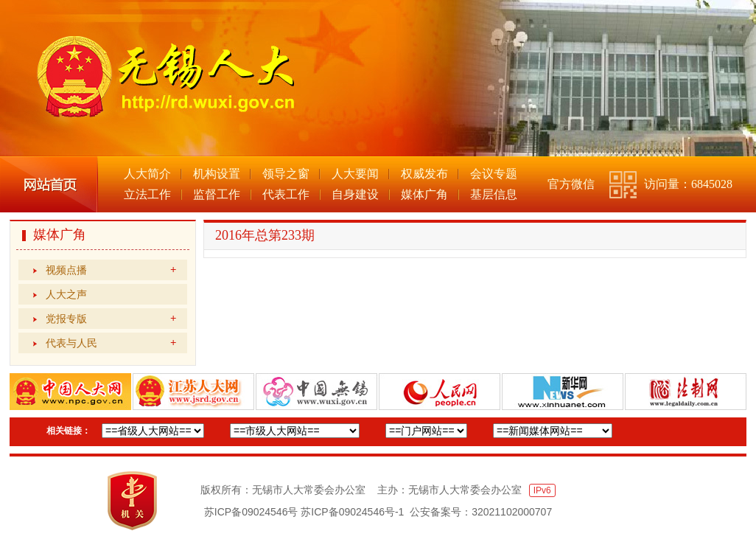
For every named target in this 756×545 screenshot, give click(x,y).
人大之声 (66, 294)
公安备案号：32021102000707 (481, 512)
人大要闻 (355, 174)
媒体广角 (424, 194)
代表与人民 (111, 343)
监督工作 (217, 194)
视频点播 (111, 270)
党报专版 (111, 319)
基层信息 (494, 194)
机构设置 (217, 174)
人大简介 (147, 174)
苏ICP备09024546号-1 (352, 512)
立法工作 (147, 194)
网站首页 (49, 184)
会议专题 (494, 174)
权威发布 (424, 174)
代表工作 (286, 194)
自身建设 (355, 194)
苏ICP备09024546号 (251, 512)
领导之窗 (286, 174)
